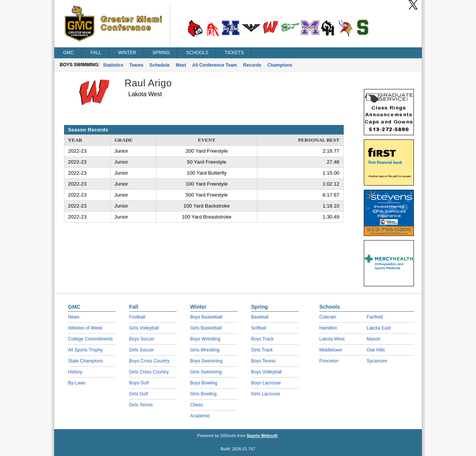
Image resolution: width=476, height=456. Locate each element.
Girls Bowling (204, 394)
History (75, 372)
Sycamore (377, 361)
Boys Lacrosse (266, 383)
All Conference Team (215, 65)
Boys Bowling (204, 383)
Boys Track (262, 339)
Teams (136, 65)
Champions (280, 65)
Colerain (328, 317)
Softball (259, 328)
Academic (200, 416)
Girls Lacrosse (266, 394)
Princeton (329, 361)
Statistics (113, 65)
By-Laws (77, 383)
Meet (181, 65)
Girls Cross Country (149, 372)
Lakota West (332, 339)
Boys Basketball (206, 317)
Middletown (331, 350)
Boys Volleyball (267, 372)
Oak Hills (376, 350)
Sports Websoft (262, 436)
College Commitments (91, 339)
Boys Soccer (142, 339)
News (74, 317)
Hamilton (328, 328)
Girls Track (262, 350)
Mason (374, 339)
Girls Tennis (141, 405)
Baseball (260, 317)
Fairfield (375, 317)
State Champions (86, 361)
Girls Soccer (142, 350)
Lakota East (379, 328)
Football (137, 317)
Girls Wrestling (205, 350)
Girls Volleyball (144, 328)
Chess (197, 405)
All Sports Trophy (85, 350)
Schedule (159, 65)
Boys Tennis (263, 361)
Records (252, 65)
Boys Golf (139, 383)
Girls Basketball (206, 328)
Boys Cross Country (150, 361)
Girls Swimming (206, 372)
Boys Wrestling (205, 339)
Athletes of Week (85, 328)
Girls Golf (139, 394)
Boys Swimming (206, 361)
